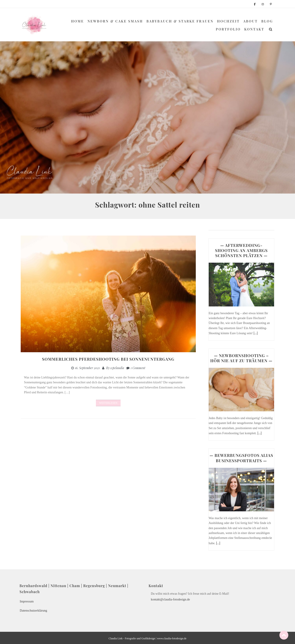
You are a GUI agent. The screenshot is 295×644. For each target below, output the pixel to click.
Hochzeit (228, 21)
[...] (256, 333)
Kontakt (254, 29)
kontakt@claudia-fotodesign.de (170, 599)
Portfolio (228, 29)
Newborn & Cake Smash (115, 21)
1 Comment (138, 368)
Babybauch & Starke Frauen (180, 21)
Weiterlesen (108, 403)
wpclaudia (117, 368)
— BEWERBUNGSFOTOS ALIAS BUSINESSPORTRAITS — (241, 458)
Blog (267, 21)
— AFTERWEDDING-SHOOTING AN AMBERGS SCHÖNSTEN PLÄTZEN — (241, 250)
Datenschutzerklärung (33, 611)
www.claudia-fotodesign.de (172, 638)
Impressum (27, 601)
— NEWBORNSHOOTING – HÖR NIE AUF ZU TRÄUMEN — (241, 358)
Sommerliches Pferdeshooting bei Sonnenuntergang (108, 359)
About (251, 21)
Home (78, 21)
